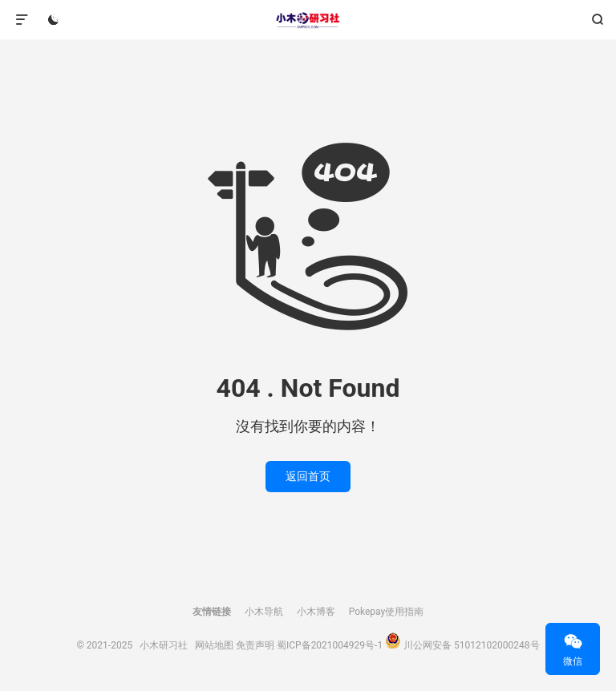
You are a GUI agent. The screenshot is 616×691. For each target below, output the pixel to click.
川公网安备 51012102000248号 (471, 645)
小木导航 (264, 612)
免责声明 (255, 645)
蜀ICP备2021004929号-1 (330, 645)
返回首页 (308, 476)
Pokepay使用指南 (387, 612)
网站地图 (214, 645)
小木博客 (316, 612)
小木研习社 (308, 20)
